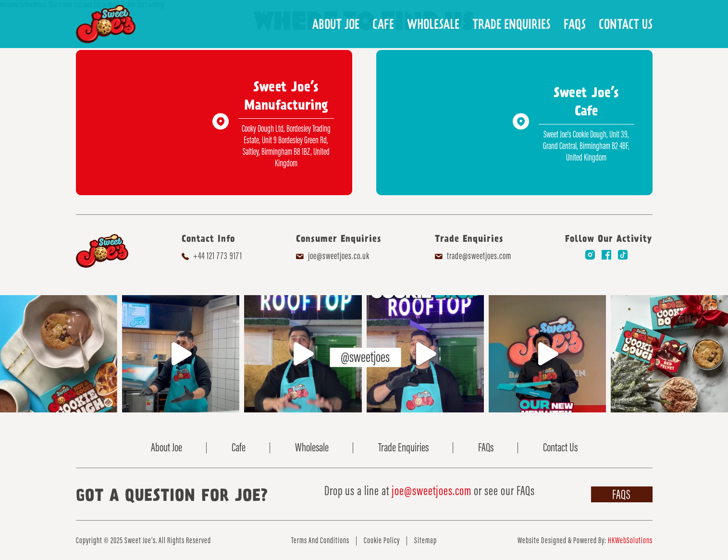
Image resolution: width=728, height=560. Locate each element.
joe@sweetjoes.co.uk (339, 256)
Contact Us (626, 24)
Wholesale (433, 24)
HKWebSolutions (630, 540)
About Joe (336, 24)
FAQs (575, 24)
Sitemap (426, 540)
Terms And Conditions (320, 540)
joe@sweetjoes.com (432, 491)
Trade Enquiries (512, 24)
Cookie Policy (382, 540)
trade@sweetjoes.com (479, 256)
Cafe (383, 24)
